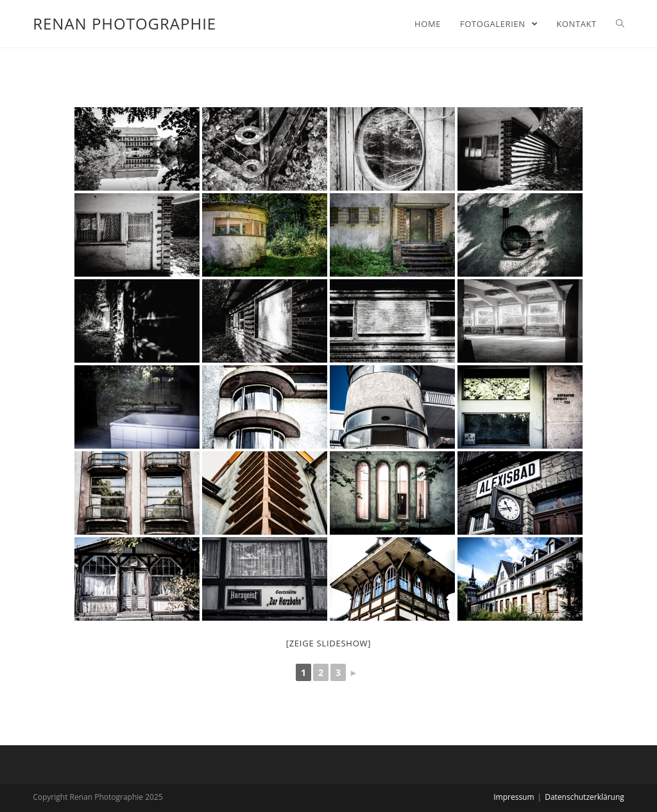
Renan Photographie (124, 23)
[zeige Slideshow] (329, 643)
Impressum (514, 797)
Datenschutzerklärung (584, 797)
